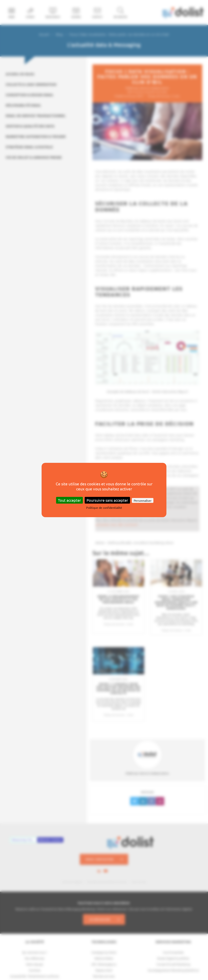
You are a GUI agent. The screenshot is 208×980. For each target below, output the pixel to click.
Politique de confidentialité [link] (104, 507)
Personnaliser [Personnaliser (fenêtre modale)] (143, 500)
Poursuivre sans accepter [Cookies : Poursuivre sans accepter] (107, 500)
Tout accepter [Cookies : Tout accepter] (69, 500)
